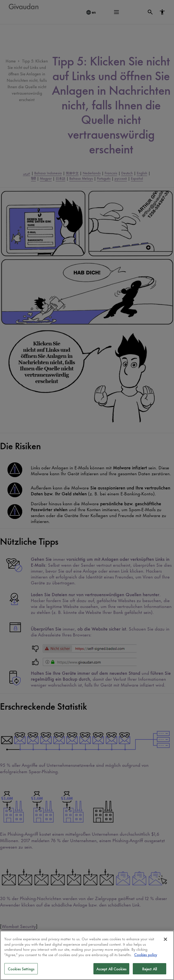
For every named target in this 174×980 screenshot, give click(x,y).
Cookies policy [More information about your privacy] (145, 954)
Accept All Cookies (111, 969)
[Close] (165, 939)
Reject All (150, 969)
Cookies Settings (21, 969)
